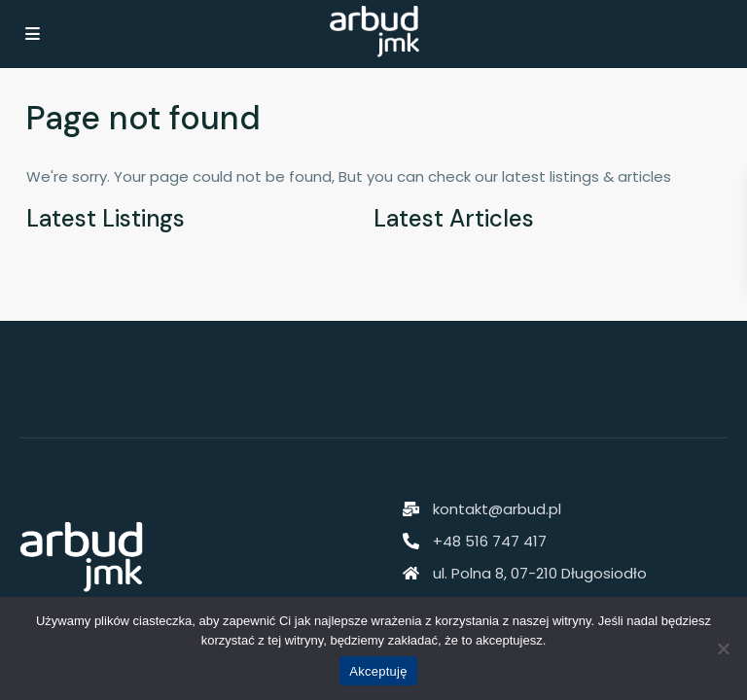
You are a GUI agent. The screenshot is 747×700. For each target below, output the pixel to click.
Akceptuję (378, 671)
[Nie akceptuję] (723, 648)
